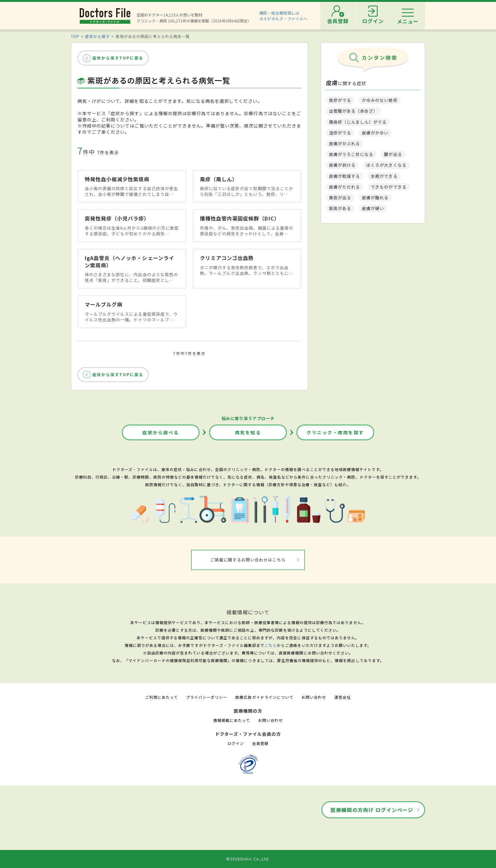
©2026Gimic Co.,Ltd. (248, 859)
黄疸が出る (340, 198)
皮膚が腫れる (375, 198)
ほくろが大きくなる (386, 165)
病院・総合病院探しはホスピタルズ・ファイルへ (284, 16)
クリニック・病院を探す (335, 432)
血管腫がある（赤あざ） (353, 111)
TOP (75, 36)
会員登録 (260, 743)
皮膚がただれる (344, 187)
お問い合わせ (314, 697)
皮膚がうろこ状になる (351, 154)
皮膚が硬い (373, 208)
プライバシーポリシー (207, 697)
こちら (271, 645)
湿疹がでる (340, 133)
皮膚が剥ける (342, 165)
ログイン (236, 743)
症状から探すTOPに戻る (118, 58)
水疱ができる (384, 176)
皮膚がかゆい (375, 133)
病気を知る (248, 432)
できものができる (388, 187)
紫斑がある (340, 208)
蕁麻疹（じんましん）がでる (358, 122)
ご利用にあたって (161, 697)
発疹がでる (340, 100)
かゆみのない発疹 (380, 100)
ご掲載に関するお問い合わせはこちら (248, 560)
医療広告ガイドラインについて (264, 697)
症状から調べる (161, 432)
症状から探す (97, 36)
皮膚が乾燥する (344, 176)
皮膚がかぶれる (344, 143)
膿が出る (393, 154)
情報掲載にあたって (232, 720)
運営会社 (343, 697)
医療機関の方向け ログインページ (372, 810)
